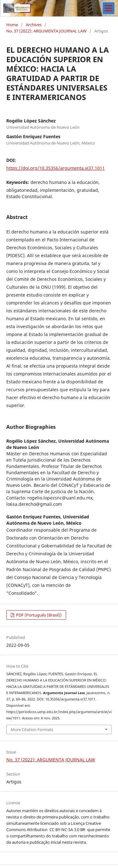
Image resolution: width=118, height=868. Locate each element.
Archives (34, 25)
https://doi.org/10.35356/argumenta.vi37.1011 (56, 168)
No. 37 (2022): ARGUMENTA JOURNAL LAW (46, 31)
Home (12, 25)
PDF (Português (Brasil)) (38, 615)
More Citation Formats (32, 729)
